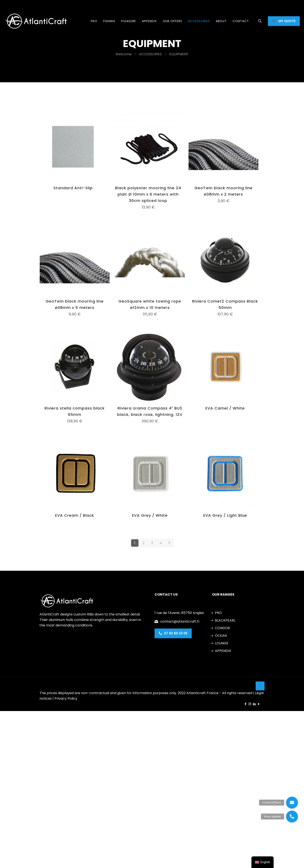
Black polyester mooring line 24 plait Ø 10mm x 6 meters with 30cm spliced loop (148, 194)
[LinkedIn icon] (254, 704)
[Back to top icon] (260, 686)
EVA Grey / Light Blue (225, 515)
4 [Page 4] (161, 543)
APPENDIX (223, 651)
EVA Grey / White (150, 515)
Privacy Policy (66, 698)
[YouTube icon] (259, 704)
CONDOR (222, 628)
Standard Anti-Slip (73, 188)
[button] (292, 817)
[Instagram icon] (250, 704)
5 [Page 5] (169, 543)
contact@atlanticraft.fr (180, 621)
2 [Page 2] (143, 543)
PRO (218, 613)
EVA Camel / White (225, 408)
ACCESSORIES (150, 54)
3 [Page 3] (152, 543)
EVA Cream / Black (75, 515)
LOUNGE (222, 643)
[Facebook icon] (245, 704)
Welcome (123, 54)
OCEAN (221, 636)
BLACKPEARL (225, 620)
